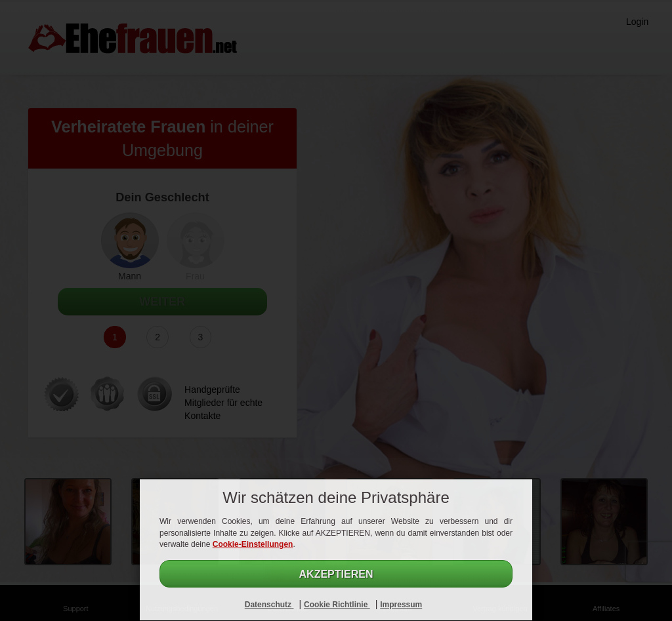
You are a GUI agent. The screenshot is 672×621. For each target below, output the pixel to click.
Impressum (401, 605)
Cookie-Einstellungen (253, 544)
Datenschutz (269, 605)
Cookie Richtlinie (337, 605)
